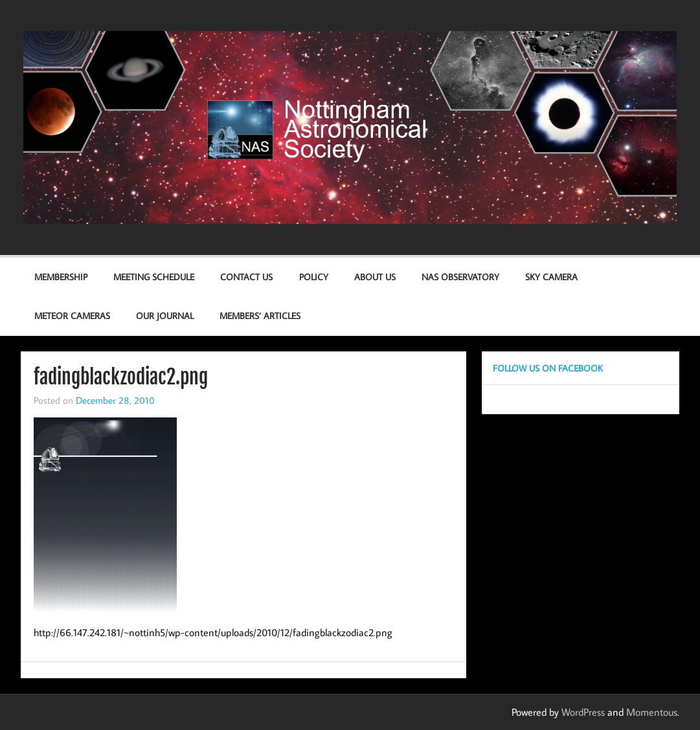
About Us (375, 277)
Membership (61, 277)
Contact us (246, 277)
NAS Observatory (460, 277)
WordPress (583, 712)
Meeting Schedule (154, 277)
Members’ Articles (260, 315)
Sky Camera (551, 277)
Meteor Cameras (72, 315)
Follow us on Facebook (548, 368)
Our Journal (165, 315)
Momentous (652, 712)
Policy (314, 277)
